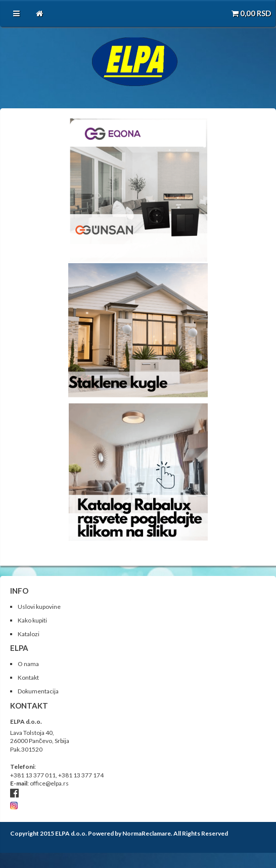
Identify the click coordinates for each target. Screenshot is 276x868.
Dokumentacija (38, 691)
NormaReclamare (147, 833)
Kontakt (28, 677)
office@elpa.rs (49, 783)
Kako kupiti (32, 620)
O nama (28, 664)
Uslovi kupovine (39, 607)
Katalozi (29, 634)
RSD (251, 13)
